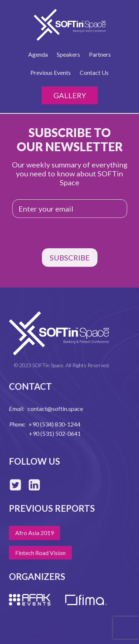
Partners (100, 54)
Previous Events (51, 72)
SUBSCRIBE (70, 258)
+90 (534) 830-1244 (54, 424)
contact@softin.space (55, 409)
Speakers (68, 54)
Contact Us (94, 72)
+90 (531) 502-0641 (55, 433)
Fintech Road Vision (40, 553)
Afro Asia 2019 (34, 533)
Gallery (70, 95)
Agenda (38, 54)
